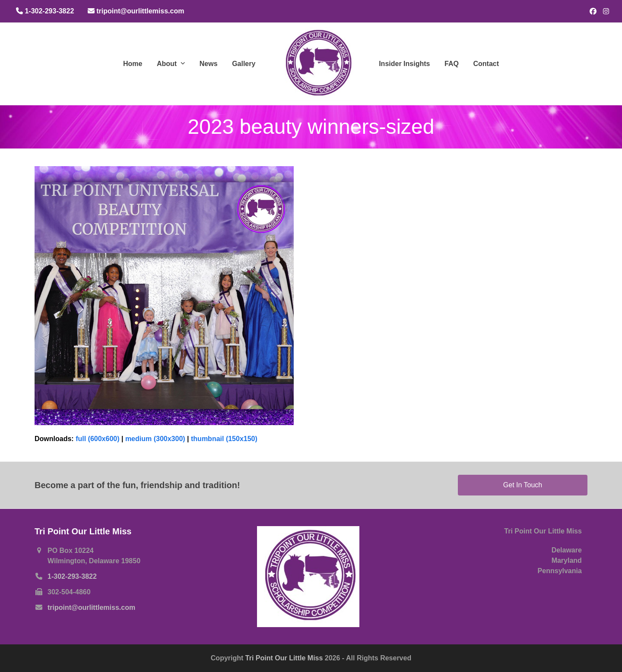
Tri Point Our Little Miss (285, 658)
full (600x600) (97, 439)
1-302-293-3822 (72, 576)
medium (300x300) (155, 439)
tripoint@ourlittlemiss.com (91, 607)
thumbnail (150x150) (224, 439)
